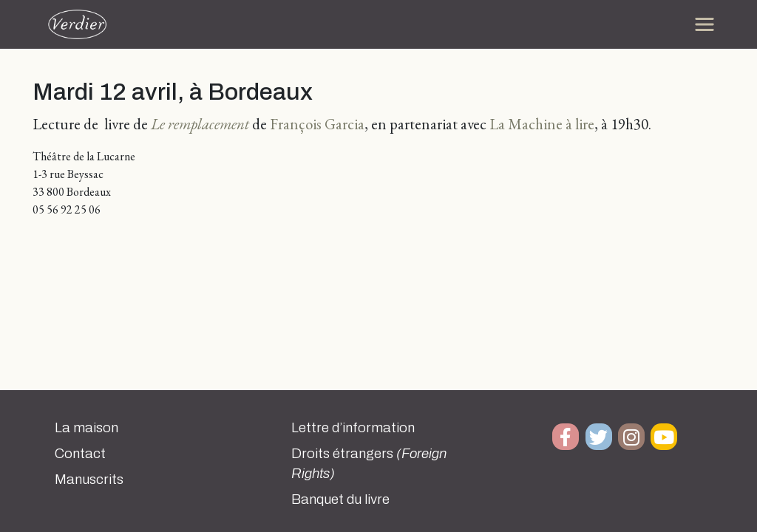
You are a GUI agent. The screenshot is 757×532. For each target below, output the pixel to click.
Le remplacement (200, 124)
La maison (86, 428)
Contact (80, 454)
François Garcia (317, 124)
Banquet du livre (340, 499)
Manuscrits (89, 480)
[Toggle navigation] (705, 24)
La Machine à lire (542, 124)
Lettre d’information (353, 428)
